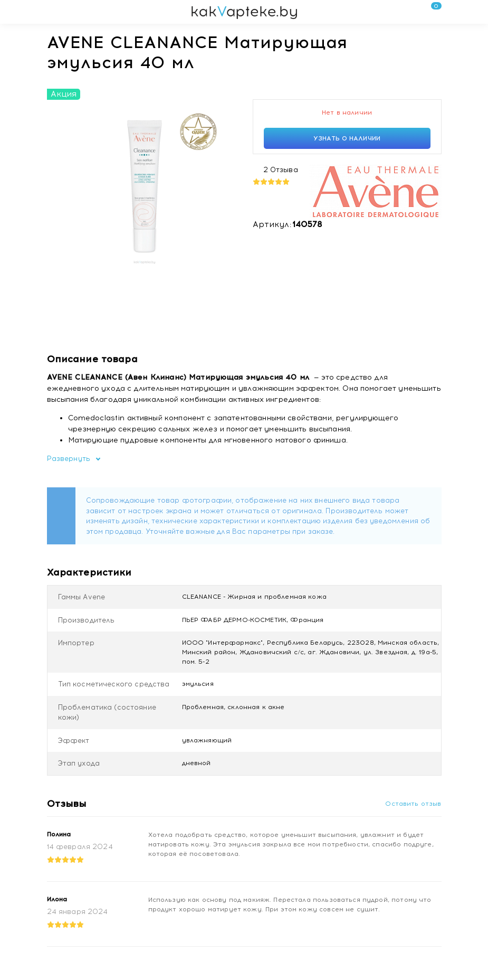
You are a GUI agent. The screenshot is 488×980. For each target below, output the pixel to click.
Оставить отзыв (413, 804)
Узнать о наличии (347, 138)
